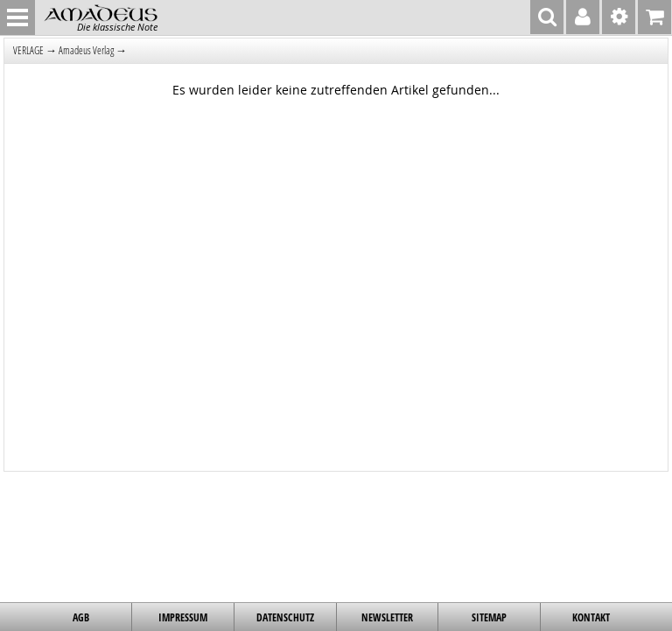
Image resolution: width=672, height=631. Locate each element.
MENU (17, 18)
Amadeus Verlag (86, 50)
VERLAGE (28, 50)
